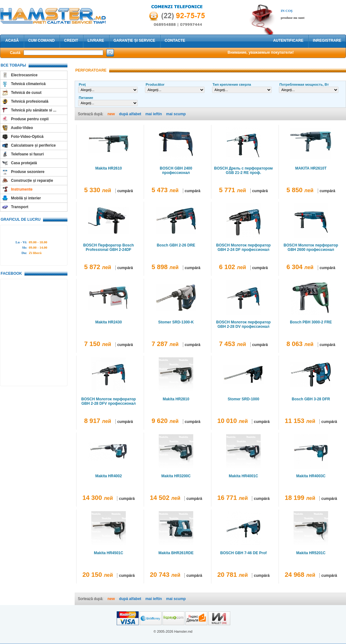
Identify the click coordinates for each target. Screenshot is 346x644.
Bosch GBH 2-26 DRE (176, 245)
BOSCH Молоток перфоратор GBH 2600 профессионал (311, 247)
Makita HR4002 (109, 476)
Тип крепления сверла (232, 84)
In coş (287, 11)
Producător (155, 84)
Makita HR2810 (176, 399)
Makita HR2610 (109, 168)
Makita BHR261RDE (176, 553)
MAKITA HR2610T (311, 168)
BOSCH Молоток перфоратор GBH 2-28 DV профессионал (243, 324)
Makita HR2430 (109, 322)
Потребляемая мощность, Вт (304, 84)
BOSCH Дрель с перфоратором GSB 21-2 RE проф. (244, 170)
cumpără (125, 191)
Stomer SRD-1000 (244, 399)
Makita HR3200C (176, 476)
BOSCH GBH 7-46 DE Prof (243, 553)
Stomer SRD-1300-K (176, 322)
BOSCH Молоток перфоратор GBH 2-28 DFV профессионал (109, 401)
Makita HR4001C (243, 476)
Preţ (82, 84)
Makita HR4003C (311, 476)
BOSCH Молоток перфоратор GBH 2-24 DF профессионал (243, 247)
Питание (86, 98)
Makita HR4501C (108, 553)
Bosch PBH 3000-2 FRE (311, 322)
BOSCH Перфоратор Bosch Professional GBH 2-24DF (108, 247)
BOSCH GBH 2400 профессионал (176, 170)
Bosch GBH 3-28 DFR (311, 399)
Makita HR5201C (311, 553)
